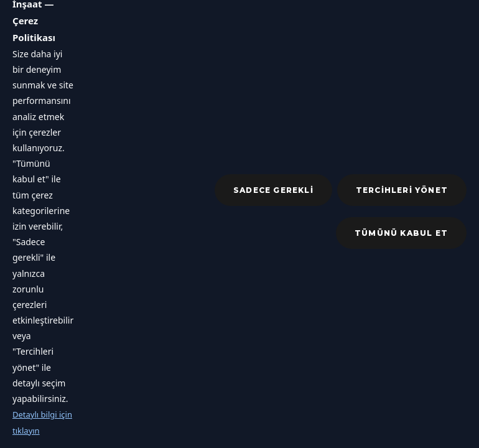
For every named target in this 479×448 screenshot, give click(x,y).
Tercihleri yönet (402, 190)
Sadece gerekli (273, 190)
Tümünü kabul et (401, 233)
